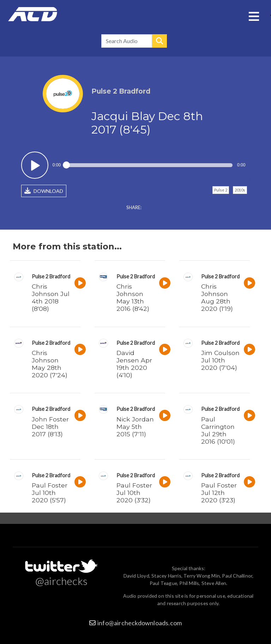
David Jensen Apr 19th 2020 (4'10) (134, 364)
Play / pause (35, 165)
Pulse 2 (221, 190)
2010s (240, 190)
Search (159, 41)
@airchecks (61, 581)
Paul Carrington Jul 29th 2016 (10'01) (218, 430)
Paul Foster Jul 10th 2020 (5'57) (50, 493)
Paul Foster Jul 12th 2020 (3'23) (219, 493)
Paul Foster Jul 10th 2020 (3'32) (134, 493)
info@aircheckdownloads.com (140, 623)
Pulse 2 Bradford (51, 276)
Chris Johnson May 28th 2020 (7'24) (50, 364)
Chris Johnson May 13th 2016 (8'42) (133, 297)
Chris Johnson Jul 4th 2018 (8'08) (51, 297)
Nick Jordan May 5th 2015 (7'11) (135, 427)
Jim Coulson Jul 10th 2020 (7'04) (220, 360)
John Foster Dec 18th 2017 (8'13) (50, 427)
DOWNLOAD (44, 191)
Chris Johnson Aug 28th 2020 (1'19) (217, 297)
